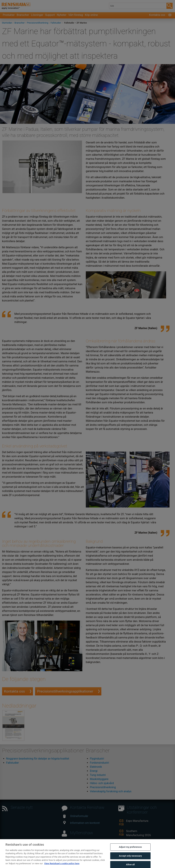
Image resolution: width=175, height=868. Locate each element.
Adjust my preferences (130, 851)
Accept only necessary (130, 860)
